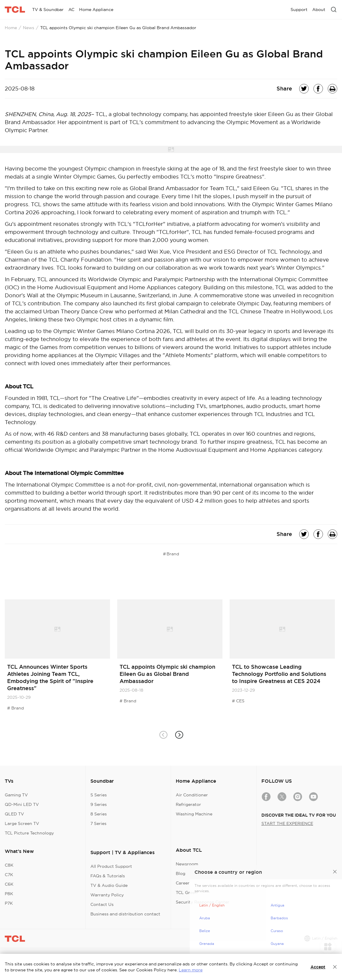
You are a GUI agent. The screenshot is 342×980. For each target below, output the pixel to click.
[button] (179, 735)
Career (183, 883)
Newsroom (187, 864)
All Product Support (111, 866)
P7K (9, 903)
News (29, 28)
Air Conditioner (192, 795)
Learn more (191, 970)
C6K (9, 884)
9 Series (99, 804)
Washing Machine (194, 814)
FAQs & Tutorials (108, 876)
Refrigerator (188, 804)
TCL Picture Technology (29, 833)
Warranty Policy (107, 895)
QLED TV (14, 814)
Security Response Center (203, 902)
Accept (318, 967)
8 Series (99, 814)
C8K (9, 865)
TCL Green (187, 893)
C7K (9, 875)
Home (11, 28)
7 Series (98, 823)
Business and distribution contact (125, 914)
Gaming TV (16, 795)
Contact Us (102, 904)
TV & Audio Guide (109, 885)
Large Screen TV (22, 823)
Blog (181, 873)
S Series (99, 795)
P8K (9, 894)
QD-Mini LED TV (22, 804)
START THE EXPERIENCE (287, 823)
